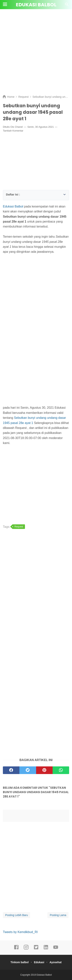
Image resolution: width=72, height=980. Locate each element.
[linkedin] (46, 949)
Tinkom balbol (19, 962)
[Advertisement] (36, 55)
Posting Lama (58, 915)
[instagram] (26, 949)
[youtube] (56, 949)
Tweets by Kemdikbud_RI (20, 932)
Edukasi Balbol (36, 5)
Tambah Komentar (13, 131)
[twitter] (36, 949)
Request (19, 527)
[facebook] (16, 949)
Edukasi (39, 962)
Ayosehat (56, 962)
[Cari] (67, 5)
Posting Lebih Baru (17, 915)
